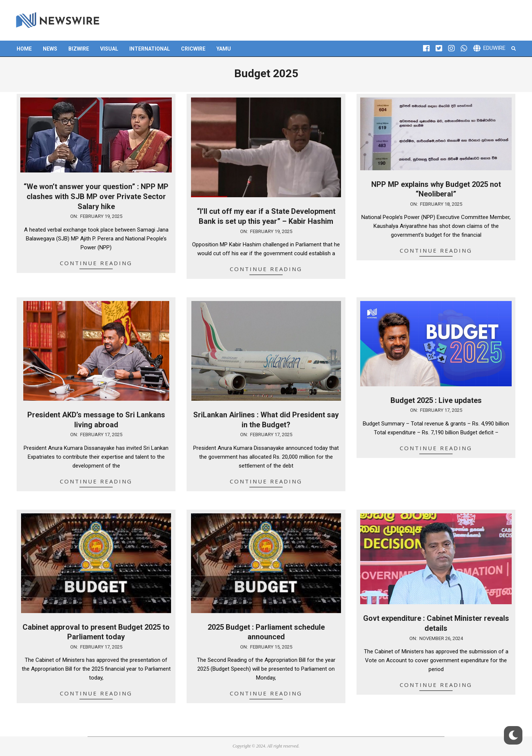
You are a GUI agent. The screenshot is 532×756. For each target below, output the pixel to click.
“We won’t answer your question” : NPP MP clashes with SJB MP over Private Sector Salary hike (96, 196)
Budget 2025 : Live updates (436, 400)
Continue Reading (96, 263)
